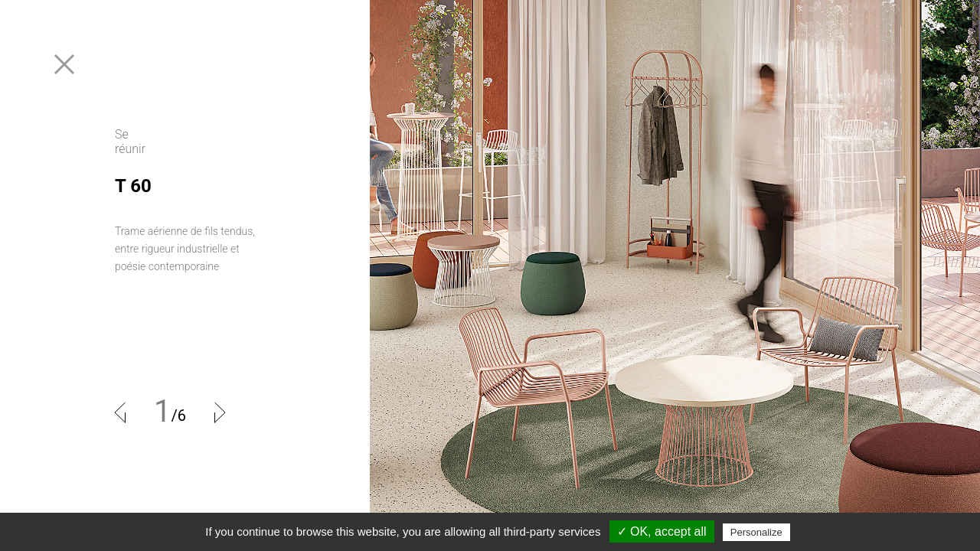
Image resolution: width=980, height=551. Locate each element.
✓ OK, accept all (662, 531)
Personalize (756, 532)
